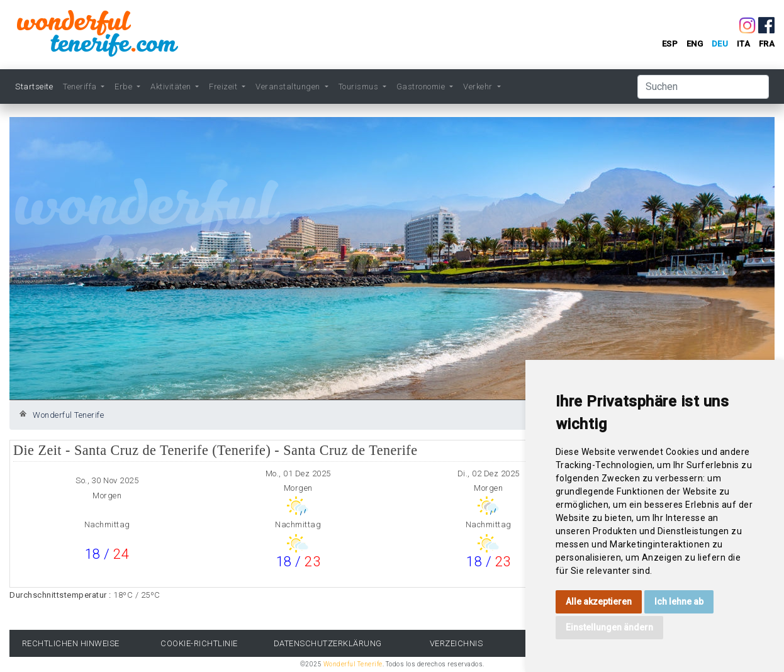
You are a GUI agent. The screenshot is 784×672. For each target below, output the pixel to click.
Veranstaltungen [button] (289, 87)
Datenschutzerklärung (328, 643)
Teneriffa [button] (81, 87)
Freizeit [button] (224, 87)
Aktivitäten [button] (172, 87)
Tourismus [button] (360, 87)
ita (744, 44)
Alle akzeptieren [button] (599, 602)
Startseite (34, 87)
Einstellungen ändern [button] (609, 627)
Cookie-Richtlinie (199, 643)
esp (670, 44)
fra (767, 44)
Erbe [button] (125, 87)
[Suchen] (703, 87)
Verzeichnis (456, 643)
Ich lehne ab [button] (679, 602)
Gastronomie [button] (422, 87)
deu (720, 44)
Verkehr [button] (479, 87)
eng (695, 44)
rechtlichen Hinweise (71, 643)
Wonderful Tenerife (68, 415)
